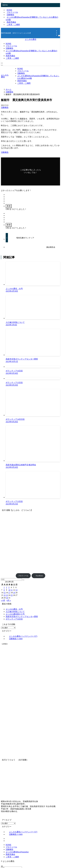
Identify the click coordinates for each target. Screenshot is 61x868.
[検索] (59, 36)
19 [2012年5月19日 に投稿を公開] (14, 593)
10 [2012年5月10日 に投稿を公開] (9, 590)
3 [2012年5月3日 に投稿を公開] (9, 587)
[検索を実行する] (23, 580)
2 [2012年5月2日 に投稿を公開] (7, 587)
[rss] (59, 33)
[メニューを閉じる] (2, 3)
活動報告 (5, 107)
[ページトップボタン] (2, 866)
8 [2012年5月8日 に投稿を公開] (4, 590)
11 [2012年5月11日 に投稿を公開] (12, 590)
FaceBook (38, 576)
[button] (7, 195)
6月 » (9, 600)
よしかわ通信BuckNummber (32, 18)
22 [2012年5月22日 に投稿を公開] (5, 595)
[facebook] (59, 31)
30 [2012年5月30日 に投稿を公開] (7, 598)
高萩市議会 (10, 854)
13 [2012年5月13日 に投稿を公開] (16, 590)
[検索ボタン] (2, 63)
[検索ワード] (11, 579)
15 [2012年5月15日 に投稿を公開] (5, 593)
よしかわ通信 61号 (14, 609)
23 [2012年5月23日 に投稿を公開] (7, 595)
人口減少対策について (15, 612)
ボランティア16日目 (14, 619)
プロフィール (23, 576)
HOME (8, 845)
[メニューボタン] (2, 65)
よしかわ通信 (31, 39)
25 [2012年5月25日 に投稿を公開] (12, 595)
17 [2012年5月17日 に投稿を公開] (9, 593)
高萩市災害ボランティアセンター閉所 (22, 617)
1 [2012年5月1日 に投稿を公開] (4, 587)
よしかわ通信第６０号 (15, 614)
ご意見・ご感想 (13, 25)
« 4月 (3, 600)
